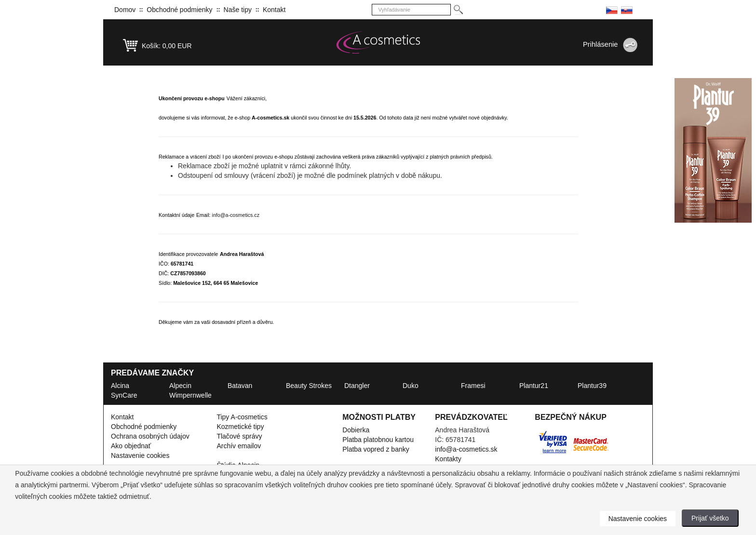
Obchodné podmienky (179, 10)
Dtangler (357, 386)
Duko (411, 386)
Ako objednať (131, 446)
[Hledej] (458, 10)
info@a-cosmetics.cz (236, 215)
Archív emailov (239, 446)
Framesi (473, 386)
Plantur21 (534, 386)
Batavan (240, 386)
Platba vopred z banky (376, 449)
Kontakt (274, 10)
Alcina (120, 386)
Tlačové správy (239, 436)
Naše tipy (238, 10)
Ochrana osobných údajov (150, 436)
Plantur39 (592, 386)
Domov (125, 10)
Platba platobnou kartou (378, 440)
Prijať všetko (710, 518)
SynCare (124, 395)
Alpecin (180, 386)
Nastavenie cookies (140, 455)
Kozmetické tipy (240, 427)
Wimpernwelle (190, 395)
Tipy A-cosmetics (242, 417)
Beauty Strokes (309, 386)
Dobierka (356, 430)
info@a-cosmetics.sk (466, 449)
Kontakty (448, 459)
